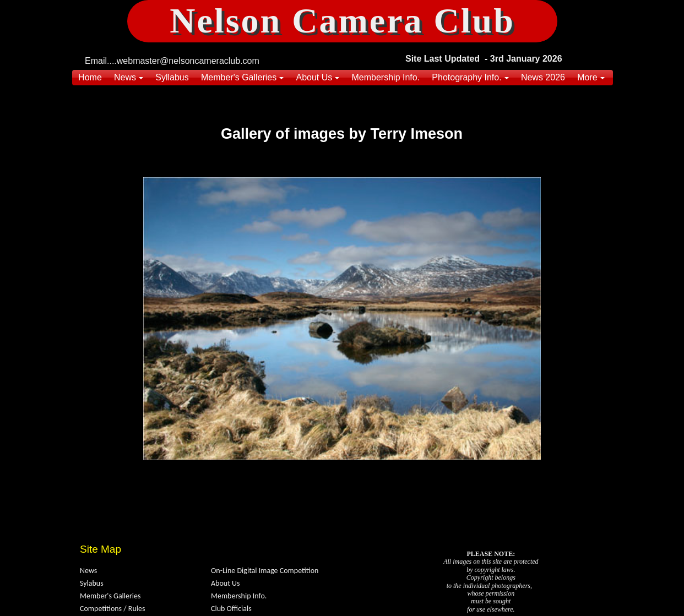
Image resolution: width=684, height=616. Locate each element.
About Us (226, 583)
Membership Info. (239, 596)
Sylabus (92, 583)
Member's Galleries (110, 596)
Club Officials (231, 609)
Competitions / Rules (112, 609)
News (88, 571)
